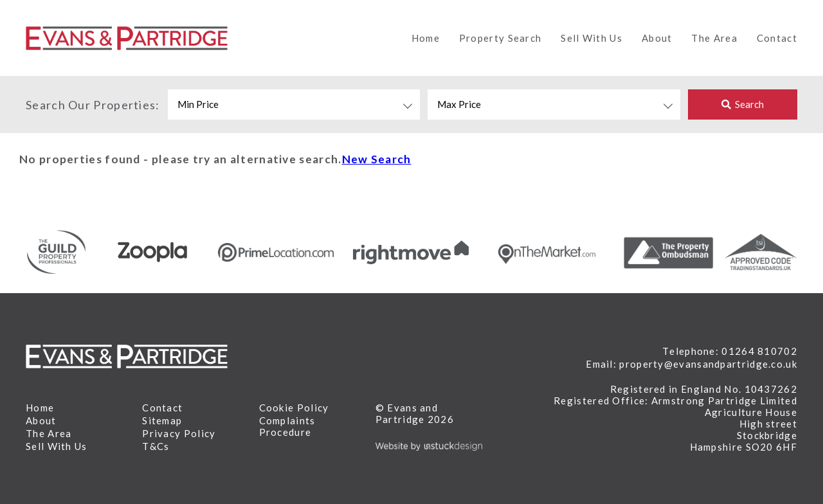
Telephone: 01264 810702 (730, 351)
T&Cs (156, 446)
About (657, 38)
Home (426, 38)
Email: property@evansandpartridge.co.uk (692, 364)
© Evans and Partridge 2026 (415, 413)
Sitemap (162, 420)
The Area (714, 38)
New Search (377, 159)
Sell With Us (592, 38)
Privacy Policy (179, 433)
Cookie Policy (294, 408)
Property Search (501, 38)
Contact (777, 38)
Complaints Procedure (287, 426)
